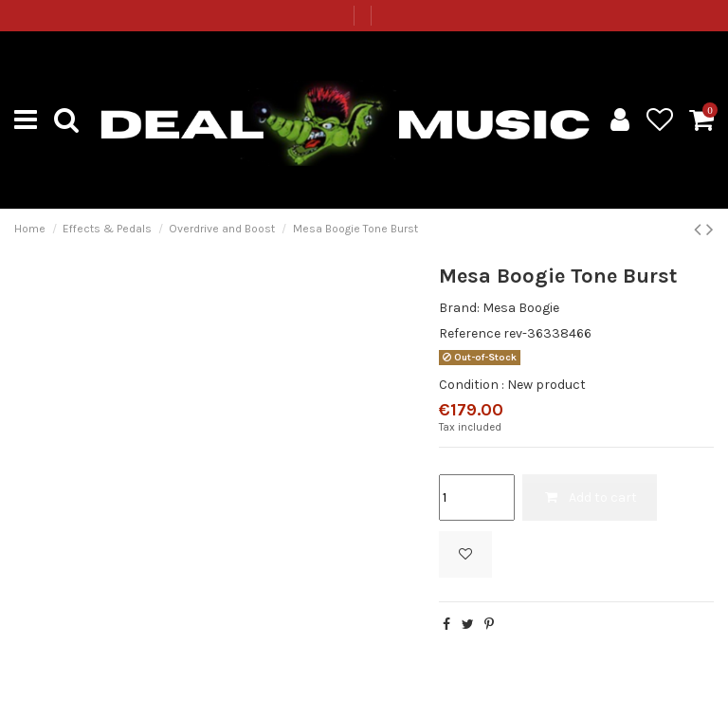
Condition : (472, 385)
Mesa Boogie (521, 308)
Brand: (459, 308)
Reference (470, 333)
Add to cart (590, 497)
